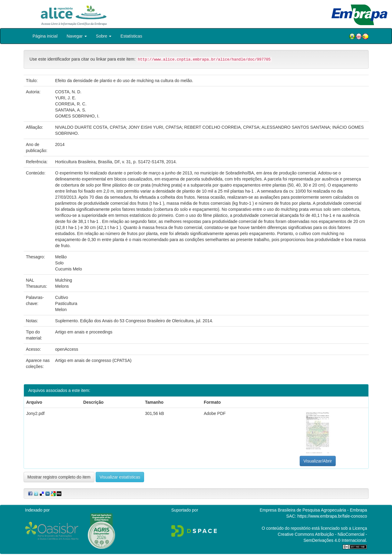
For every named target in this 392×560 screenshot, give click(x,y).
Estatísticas (131, 36)
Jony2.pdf (36, 413)
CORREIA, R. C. (71, 104)
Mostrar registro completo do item (59, 477)
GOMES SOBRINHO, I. (77, 116)
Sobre (104, 36)
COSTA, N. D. (68, 92)
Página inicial (45, 36)
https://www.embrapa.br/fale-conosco (332, 516)
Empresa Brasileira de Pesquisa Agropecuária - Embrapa (313, 510)
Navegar (77, 36)
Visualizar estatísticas (120, 477)
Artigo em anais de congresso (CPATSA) (93, 360)
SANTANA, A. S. (71, 110)
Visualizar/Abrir (318, 461)
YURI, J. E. (66, 98)
